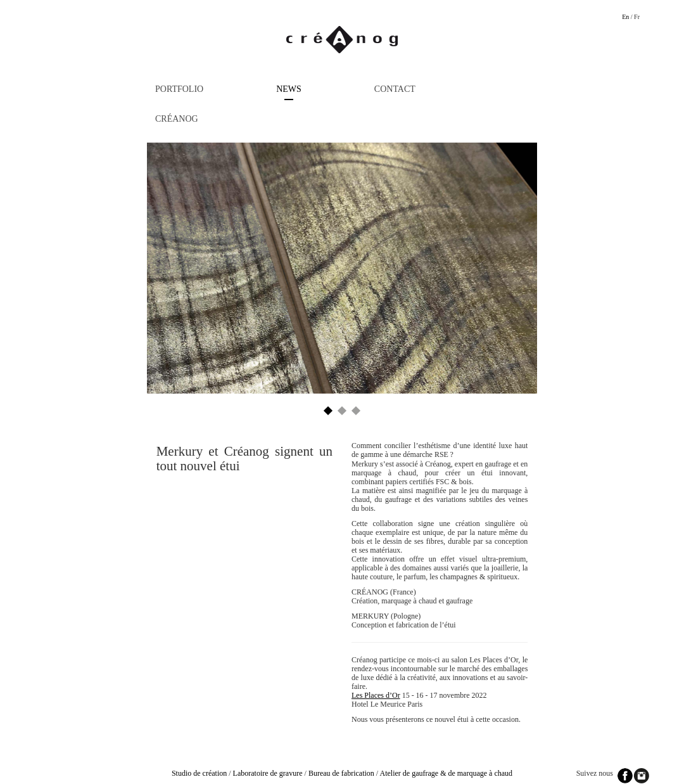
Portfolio (179, 89)
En (625, 17)
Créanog (177, 119)
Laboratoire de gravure (268, 773)
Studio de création (199, 773)
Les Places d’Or (376, 695)
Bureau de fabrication (341, 773)
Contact (395, 89)
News (289, 89)
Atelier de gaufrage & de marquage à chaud (446, 773)
